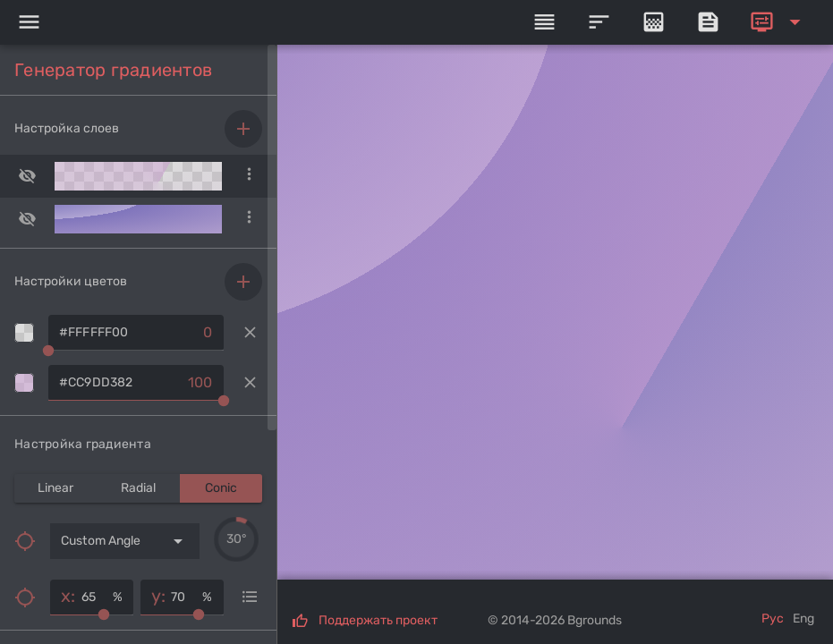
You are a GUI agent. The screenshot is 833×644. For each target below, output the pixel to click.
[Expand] (778, 22)
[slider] (236, 539)
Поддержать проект (378, 620)
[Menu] (29, 22)
